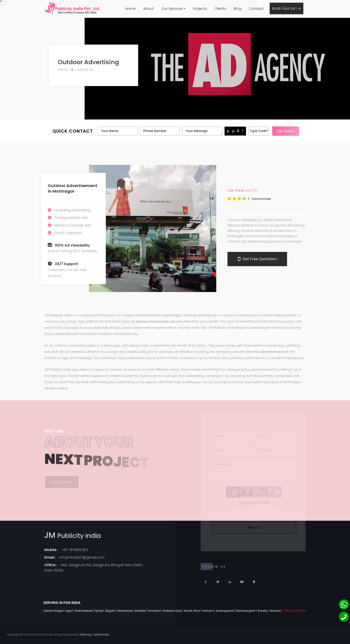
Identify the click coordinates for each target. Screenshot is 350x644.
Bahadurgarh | (247, 611)
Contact (256, 9)
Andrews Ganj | (173, 611)
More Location (295, 611)
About (148, 9)
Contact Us (84, 70)
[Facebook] (206, 582)
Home (130, 9)
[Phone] (344, 617)
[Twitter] (218, 582)
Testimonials (261, 199)
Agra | (70, 611)
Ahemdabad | (84, 611)
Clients (220, 9)
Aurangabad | (226, 611)
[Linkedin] (230, 582)
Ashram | (209, 611)
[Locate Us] (254, 582)
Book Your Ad (286, 8)
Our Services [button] (172, 9)
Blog (237, 9)
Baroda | (276, 611)
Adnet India (101, 635)
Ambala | (141, 611)
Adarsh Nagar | (54, 611)
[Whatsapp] (344, 604)
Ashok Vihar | (193, 611)
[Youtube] (242, 582)
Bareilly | (264, 611)
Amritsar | (155, 611)
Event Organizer (68, 233)
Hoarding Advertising (73, 210)
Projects (200, 9)
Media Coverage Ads (73, 225)
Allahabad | (126, 611)
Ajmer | (100, 611)
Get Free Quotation (257, 259)
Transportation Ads (71, 218)
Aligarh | (111, 611)
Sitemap (86, 635)
